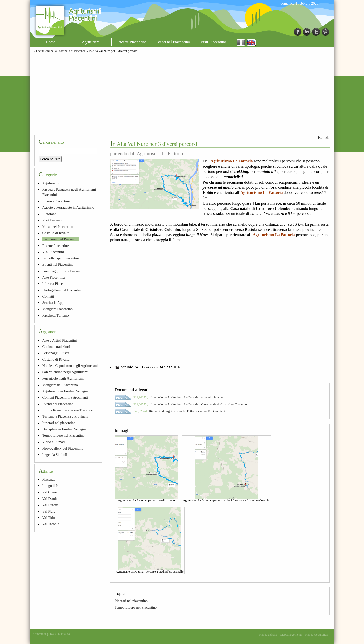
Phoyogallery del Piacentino (63, 448)
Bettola (324, 137)
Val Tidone (50, 518)
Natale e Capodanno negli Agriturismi (70, 366)
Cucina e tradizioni (56, 347)
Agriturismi (91, 42)
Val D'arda (50, 499)
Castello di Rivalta (56, 233)
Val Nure (49, 511)
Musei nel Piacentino (58, 227)
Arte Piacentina (53, 277)
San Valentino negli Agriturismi (65, 372)
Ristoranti (49, 214)
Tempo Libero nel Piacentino (136, 607)
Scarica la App (53, 303)
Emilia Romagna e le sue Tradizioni (68, 410)
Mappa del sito (268, 635)
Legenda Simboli (55, 455)
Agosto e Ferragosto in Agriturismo (68, 207)
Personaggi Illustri (56, 353)
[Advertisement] (182, 93)
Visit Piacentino (213, 42)
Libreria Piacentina (56, 284)
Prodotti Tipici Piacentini (61, 258)
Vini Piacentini (53, 252)
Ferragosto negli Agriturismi (63, 378)
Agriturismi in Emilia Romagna (65, 391)
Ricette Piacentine (132, 42)
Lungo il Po (51, 486)
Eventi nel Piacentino (173, 42)
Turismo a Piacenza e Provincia (65, 416)
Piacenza (49, 479)
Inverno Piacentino (56, 201)
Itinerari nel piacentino (131, 601)
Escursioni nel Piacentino (61, 239)
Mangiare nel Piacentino (60, 385)
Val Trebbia (51, 524)
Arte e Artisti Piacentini (59, 340)
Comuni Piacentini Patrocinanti (65, 397)
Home (50, 42)
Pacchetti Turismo (55, 315)
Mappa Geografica (316, 635)
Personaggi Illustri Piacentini (63, 271)
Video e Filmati (53, 442)
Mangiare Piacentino (57, 309)
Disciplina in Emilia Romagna (64, 429)
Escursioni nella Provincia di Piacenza (61, 51)
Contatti (48, 296)
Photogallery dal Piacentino (62, 290)
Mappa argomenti (291, 635)
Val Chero (50, 492)
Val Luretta (50, 505)
